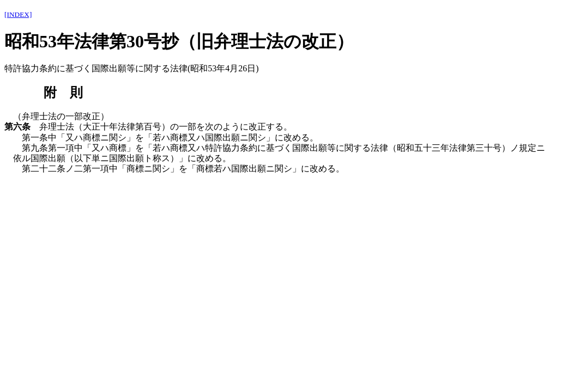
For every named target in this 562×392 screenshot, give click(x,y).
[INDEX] (18, 14)
